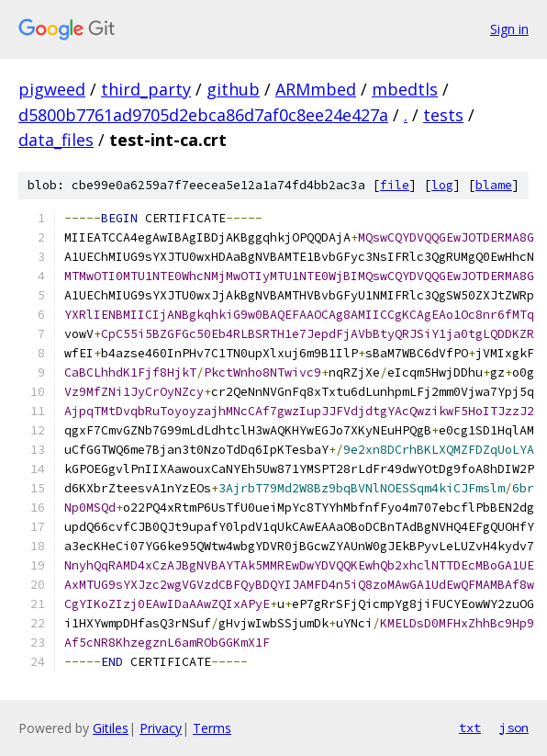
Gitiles (111, 728)
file (395, 185)
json (514, 728)
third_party (146, 89)
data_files (56, 140)
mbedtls (405, 89)
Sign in (509, 29)
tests (443, 115)
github (233, 89)
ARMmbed (316, 89)
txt (470, 728)
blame (494, 185)
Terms (212, 728)
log (442, 185)
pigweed (52, 89)
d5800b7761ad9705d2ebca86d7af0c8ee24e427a (203, 115)
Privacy (161, 728)
